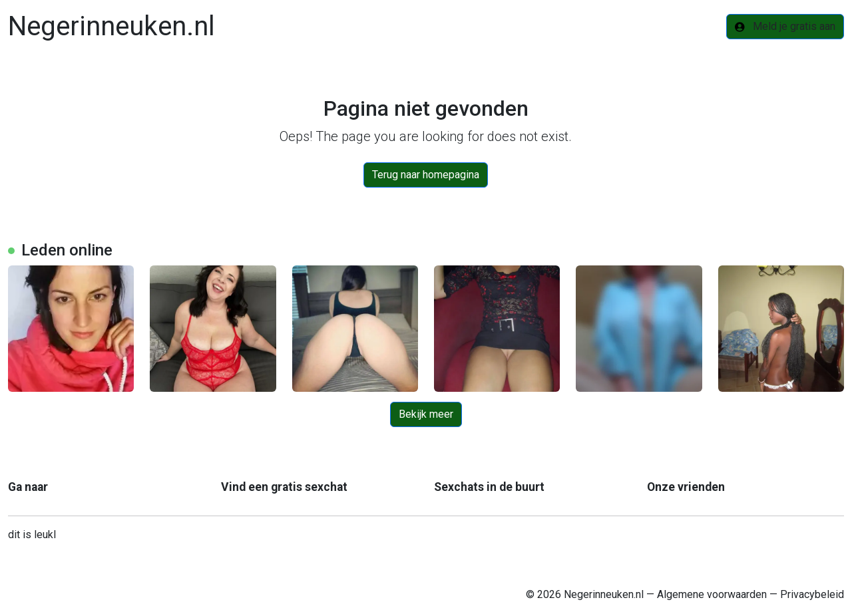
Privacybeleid (812, 594)
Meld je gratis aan (785, 26)
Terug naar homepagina (426, 175)
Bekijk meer (426, 414)
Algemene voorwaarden (712, 594)
